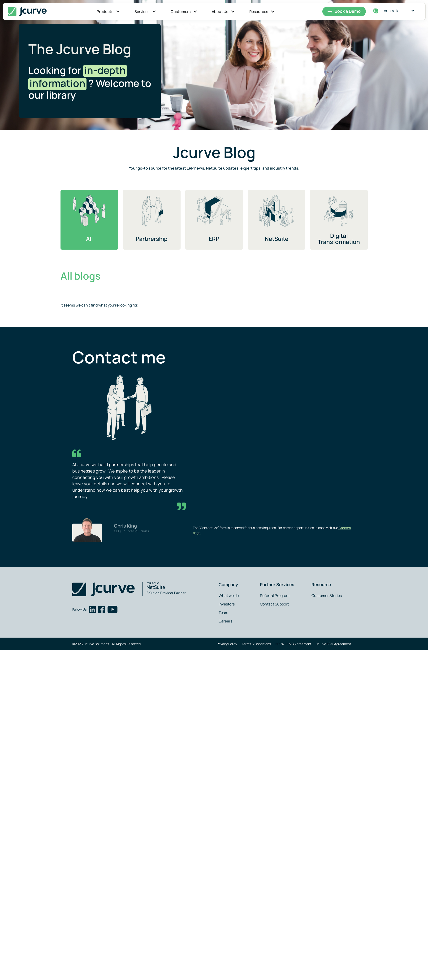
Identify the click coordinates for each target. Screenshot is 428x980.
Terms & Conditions (256, 644)
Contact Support (274, 604)
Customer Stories (327, 596)
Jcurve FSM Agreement (334, 644)
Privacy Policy (227, 644)
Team (223, 613)
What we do (229, 596)
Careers (225, 621)
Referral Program (275, 596)
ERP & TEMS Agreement (294, 644)
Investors (227, 604)
